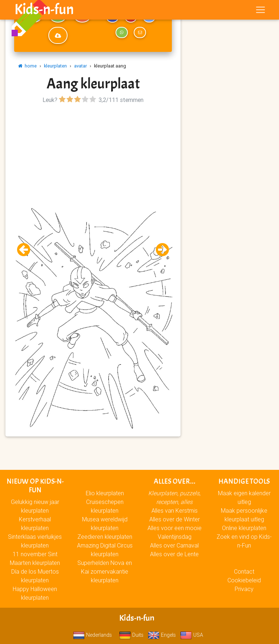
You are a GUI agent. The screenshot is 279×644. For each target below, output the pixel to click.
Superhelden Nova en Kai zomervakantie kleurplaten (105, 571)
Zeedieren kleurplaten (105, 537)
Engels (162, 635)
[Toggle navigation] (260, 11)
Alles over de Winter (175, 519)
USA (192, 635)
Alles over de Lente (174, 554)
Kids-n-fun (44, 11)
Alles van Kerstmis (175, 510)
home (27, 66)
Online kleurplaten (244, 528)
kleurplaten (55, 66)
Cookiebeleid (244, 580)
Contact (244, 571)
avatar (80, 66)
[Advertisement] (93, 156)
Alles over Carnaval (174, 545)
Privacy (244, 589)
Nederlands (92, 635)
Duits (131, 635)
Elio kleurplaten (105, 493)
